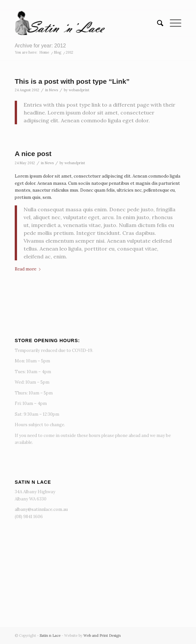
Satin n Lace (50, 635)
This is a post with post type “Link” (72, 81)
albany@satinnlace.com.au (41, 509)
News (53, 90)
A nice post (33, 154)
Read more (29, 269)
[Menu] (172, 23)
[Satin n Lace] (81, 23)
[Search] (157, 23)
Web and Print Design (102, 635)
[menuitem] (157, 23)
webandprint (79, 90)
